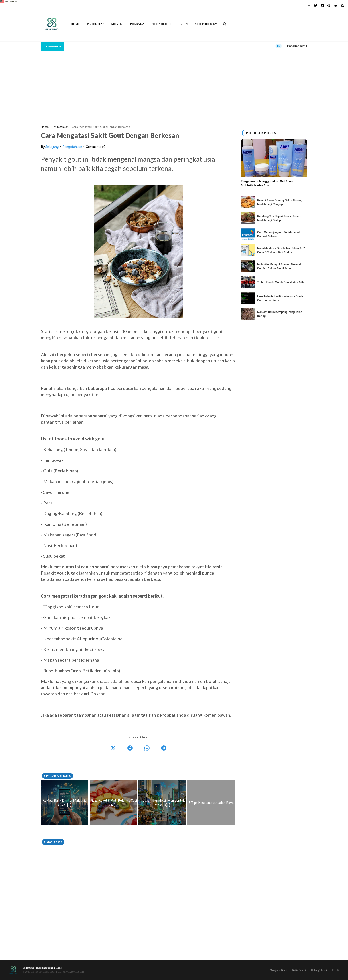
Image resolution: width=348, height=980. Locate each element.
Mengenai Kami (278, 970)
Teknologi (162, 24)
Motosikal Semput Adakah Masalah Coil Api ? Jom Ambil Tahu (279, 266)
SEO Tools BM (206, 24)
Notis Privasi (299, 970)
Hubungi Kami (319, 970)
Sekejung (52, 147)
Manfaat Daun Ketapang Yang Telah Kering (280, 314)
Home (75, 24)
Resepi (183, 24)
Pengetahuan (72, 147)
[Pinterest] (329, 6)
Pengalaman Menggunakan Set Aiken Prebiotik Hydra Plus (267, 183)
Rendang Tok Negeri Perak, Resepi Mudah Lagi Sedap (279, 218)
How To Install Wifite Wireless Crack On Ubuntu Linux (280, 298)
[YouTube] (336, 6)
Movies (117, 24)
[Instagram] (322, 6)
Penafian (337, 970)
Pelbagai (138, 24)
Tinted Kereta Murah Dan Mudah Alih (280, 282)
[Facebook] (309, 6)
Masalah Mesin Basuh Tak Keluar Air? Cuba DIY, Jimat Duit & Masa (281, 250)
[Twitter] (316, 6)
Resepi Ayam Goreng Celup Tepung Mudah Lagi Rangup (280, 202)
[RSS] (342, 6)
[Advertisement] (174, 84)
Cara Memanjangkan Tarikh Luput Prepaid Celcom (279, 234)
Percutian (96, 24)
